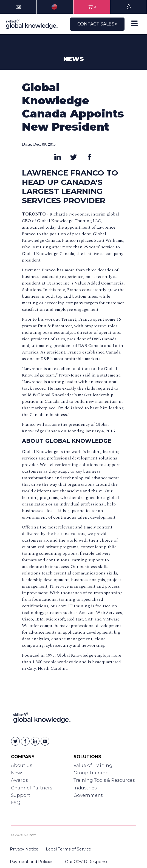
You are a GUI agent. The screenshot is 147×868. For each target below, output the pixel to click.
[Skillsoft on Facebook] (25, 741)
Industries (85, 788)
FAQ (16, 803)
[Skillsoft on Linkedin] (35, 741)
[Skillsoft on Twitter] (15, 741)
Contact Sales (97, 24)
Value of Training (93, 765)
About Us (22, 765)
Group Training (91, 773)
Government (88, 795)
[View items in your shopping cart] (92, 7)
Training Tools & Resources (104, 780)
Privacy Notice (24, 849)
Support (21, 795)
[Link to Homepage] (42, 719)
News (17, 773)
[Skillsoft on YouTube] (45, 741)
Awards (19, 780)
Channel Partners (32, 788)
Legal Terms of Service (68, 849)
